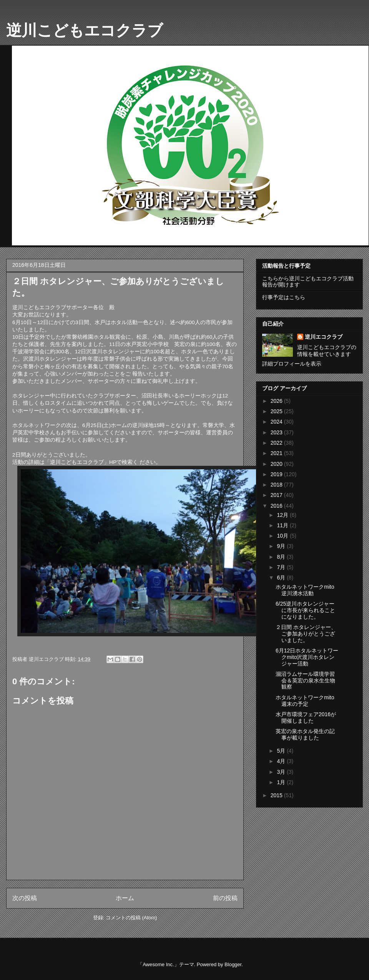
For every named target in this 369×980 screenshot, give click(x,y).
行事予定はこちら (284, 297)
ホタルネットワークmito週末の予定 (305, 701)
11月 (283, 525)
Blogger (233, 964)
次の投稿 (25, 898)
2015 (277, 795)
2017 (277, 495)
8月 (282, 557)
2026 (277, 401)
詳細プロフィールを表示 (292, 364)
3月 (282, 772)
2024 (277, 422)
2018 (277, 485)
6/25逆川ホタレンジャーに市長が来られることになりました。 (305, 610)
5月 (282, 751)
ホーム (125, 898)
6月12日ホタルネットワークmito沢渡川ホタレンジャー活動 (307, 657)
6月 (282, 578)
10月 (283, 536)
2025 (277, 411)
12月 (283, 515)
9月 (282, 546)
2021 (277, 453)
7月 (282, 567)
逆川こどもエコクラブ (85, 30)
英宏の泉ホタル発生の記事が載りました (305, 734)
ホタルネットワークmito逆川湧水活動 (305, 590)
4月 (282, 761)
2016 (277, 506)
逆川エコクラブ (324, 337)
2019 (277, 474)
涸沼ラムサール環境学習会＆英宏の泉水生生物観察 (305, 680)
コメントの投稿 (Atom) (131, 918)
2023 (277, 432)
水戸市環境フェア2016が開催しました (306, 718)
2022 (277, 443)
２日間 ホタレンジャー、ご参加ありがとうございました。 (306, 634)
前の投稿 (225, 898)
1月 (282, 782)
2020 (277, 464)
